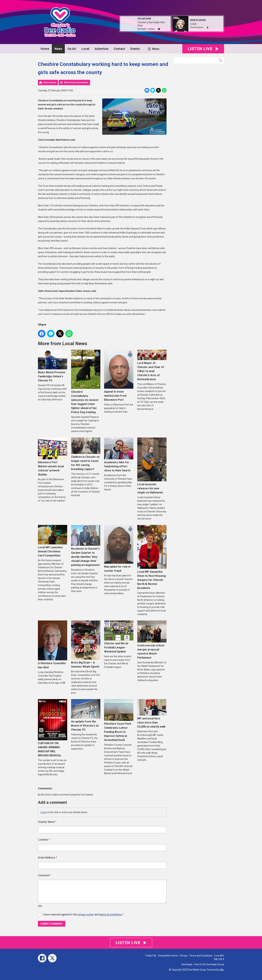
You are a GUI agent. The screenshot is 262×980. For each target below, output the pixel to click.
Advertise (102, 49)
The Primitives (197, 27)
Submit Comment (52, 924)
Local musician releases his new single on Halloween (152, 466)
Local (85, 49)
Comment (45, 875)
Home (45, 49)
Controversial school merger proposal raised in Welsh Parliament (152, 640)
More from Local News (76, 82)
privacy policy (86, 915)
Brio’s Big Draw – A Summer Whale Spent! (86, 644)
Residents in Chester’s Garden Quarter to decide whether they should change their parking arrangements (86, 546)
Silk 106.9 (219, 959)
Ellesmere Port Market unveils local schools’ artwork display (53, 457)
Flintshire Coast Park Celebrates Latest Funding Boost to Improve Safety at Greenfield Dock (119, 720)
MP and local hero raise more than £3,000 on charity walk (152, 714)
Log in (44, 812)
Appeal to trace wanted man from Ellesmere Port (119, 376)
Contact (119, 49)
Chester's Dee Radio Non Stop (151, 24)
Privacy (184, 956)
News (58, 49)
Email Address (47, 858)
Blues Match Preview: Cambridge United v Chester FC (53, 366)
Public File (151, 956)
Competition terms (168, 956)
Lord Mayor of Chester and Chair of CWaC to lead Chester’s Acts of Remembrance (152, 365)
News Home (50, 82)
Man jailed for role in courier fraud (119, 549)
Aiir (222, 970)
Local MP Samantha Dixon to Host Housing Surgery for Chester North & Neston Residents (152, 557)
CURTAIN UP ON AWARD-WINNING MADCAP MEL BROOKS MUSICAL (53, 728)
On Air (72, 49)
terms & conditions (111, 915)
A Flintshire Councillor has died (53, 645)
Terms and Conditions (201, 956)
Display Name (47, 822)
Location (44, 840)
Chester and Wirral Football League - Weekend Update (119, 637)
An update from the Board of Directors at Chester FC (86, 715)
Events (135, 49)
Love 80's (219, 956)
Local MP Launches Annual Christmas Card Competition (53, 541)
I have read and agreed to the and (83, 915)
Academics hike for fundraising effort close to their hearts (119, 455)
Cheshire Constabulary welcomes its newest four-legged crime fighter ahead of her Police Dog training (86, 382)
